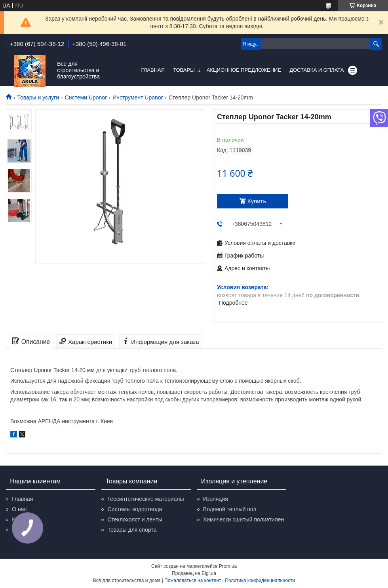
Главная (153, 70)
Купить (257, 201)
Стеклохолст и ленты (135, 519)
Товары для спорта (132, 530)
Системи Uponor (86, 97)
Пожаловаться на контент (193, 580)
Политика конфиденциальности (260, 580)
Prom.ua (228, 566)
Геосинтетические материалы (145, 499)
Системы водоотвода (135, 509)
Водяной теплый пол (230, 509)
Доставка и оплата (317, 70)
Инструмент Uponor (138, 97)
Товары (184, 70)
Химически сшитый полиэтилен (244, 519)
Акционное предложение (244, 70)
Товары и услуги (38, 97)
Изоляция (216, 499)
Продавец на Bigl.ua (194, 573)
